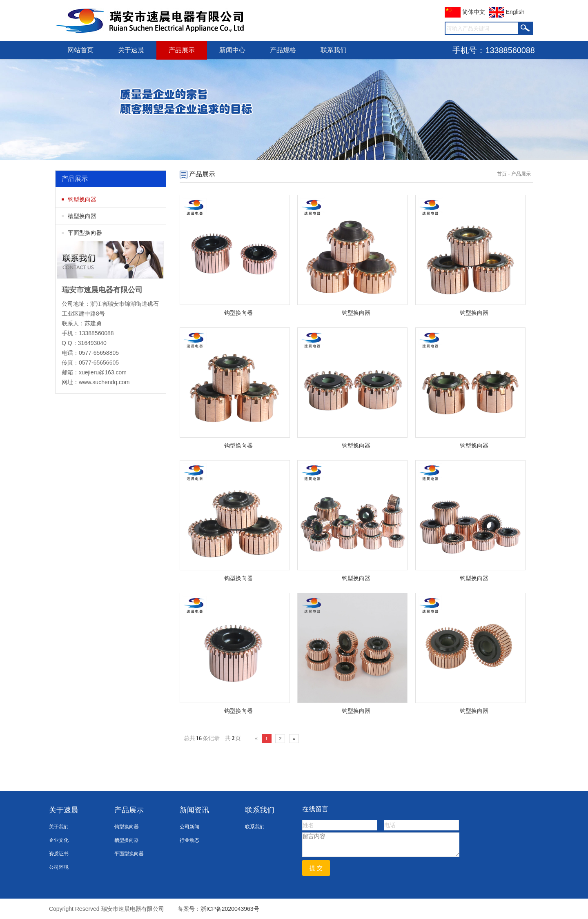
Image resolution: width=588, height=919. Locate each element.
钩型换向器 (82, 199)
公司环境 (59, 867)
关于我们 (59, 827)
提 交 (316, 868)
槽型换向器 (82, 216)
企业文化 (59, 840)
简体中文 (465, 12)
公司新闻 (189, 827)
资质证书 (59, 854)
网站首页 (80, 50)
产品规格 (283, 50)
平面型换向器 (85, 233)
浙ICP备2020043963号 (230, 909)
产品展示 (182, 50)
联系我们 (334, 50)
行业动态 (189, 840)
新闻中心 (232, 50)
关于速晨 (131, 50)
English (507, 12)
